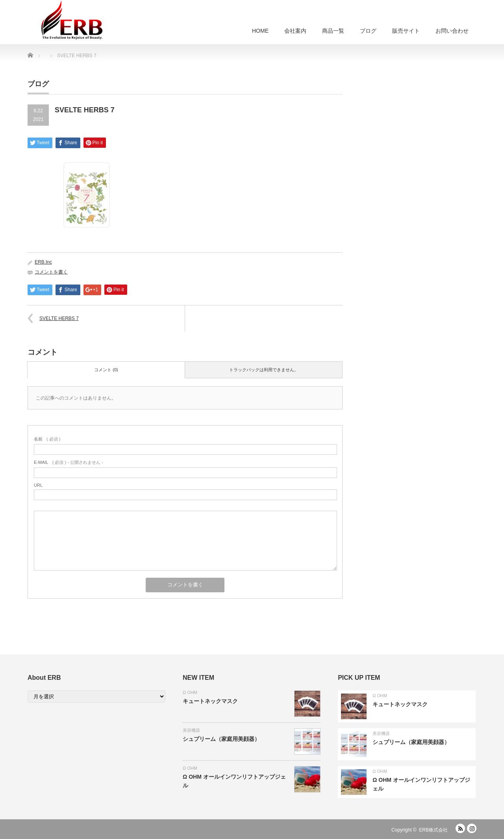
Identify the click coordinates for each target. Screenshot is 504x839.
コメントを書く (51, 272)
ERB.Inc (43, 262)
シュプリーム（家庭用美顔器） (221, 739)
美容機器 (191, 730)
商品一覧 (333, 31)
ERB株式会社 (433, 830)
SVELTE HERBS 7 (59, 318)
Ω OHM (190, 692)
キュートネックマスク (210, 701)
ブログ (368, 31)
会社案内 (295, 31)
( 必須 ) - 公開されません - (69, 462)
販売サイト (406, 31)
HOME (260, 31)
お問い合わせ (452, 31)
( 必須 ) (47, 439)
